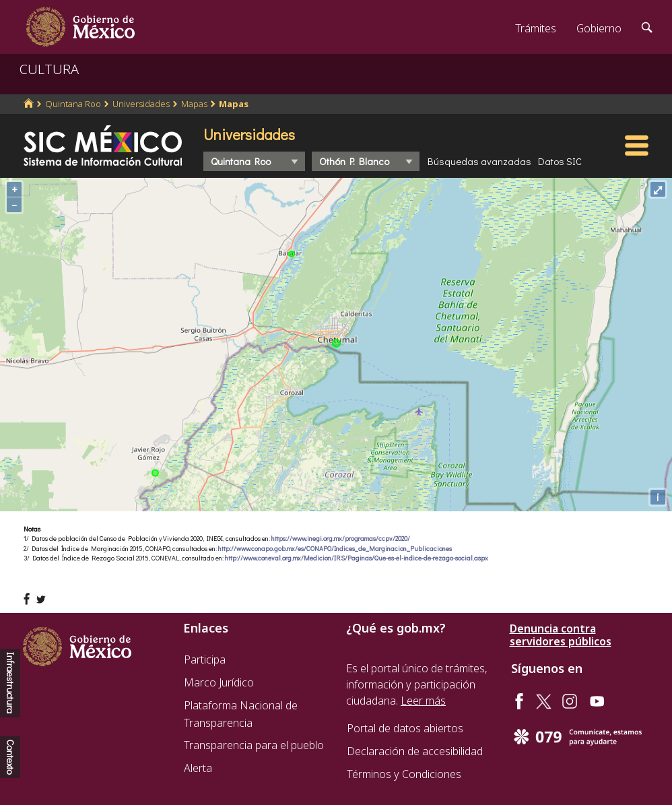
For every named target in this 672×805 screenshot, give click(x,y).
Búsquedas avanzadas (479, 161)
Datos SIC (560, 161)
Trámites (536, 28)
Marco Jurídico (219, 682)
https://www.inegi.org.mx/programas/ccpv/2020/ (341, 539)
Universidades (141, 104)
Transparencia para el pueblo (254, 745)
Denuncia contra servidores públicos (561, 635)
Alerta (198, 768)
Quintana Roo (73, 104)
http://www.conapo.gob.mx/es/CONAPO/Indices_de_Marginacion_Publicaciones (335, 549)
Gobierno (599, 28)
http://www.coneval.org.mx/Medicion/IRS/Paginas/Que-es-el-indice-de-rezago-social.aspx (357, 558)
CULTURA (49, 69)
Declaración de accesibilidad (415, 751)
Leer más (423, 701)
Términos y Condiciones (404, 774)
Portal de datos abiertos (405, 728)
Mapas (194, 104)
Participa (205, 659)
